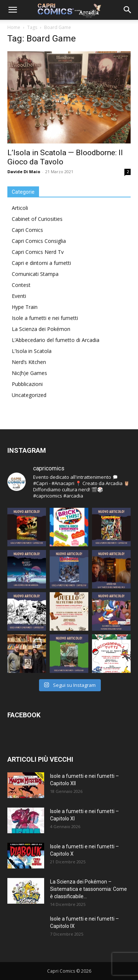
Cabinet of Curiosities (37, 219)
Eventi (19, 296)
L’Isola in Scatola (32, 351)
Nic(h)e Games (29, 373)
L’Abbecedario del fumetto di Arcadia (56, 340)
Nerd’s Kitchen (29, 362)
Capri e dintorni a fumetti (41, 263)
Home (14, 27)
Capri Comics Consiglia (39, 241)
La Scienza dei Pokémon (41, 329)
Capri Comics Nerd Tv (38, 252)
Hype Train (25, 307)
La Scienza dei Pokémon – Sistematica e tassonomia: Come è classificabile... (89, 889)
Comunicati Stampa (35, 274)
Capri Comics (27, 230)
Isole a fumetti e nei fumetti (45, 318)
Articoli (20, 208)
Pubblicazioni (27, 384)
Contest (21, 285)
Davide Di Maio (24, 172)
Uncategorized (29, 395)
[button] (13, 10)
